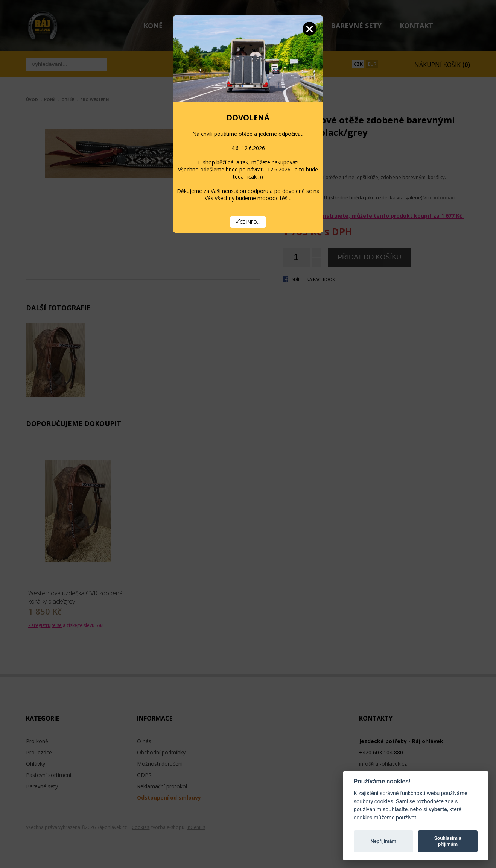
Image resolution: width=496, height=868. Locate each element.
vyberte (438, 810)
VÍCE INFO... (248, 222)
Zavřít (310, 29)
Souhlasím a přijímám (448, 841)
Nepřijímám (383, 841)
